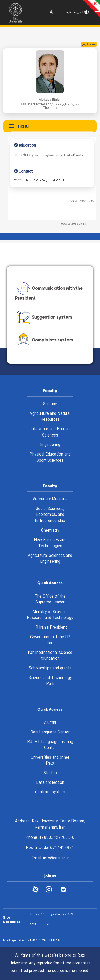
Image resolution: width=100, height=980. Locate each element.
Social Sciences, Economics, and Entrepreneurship (50, 515)
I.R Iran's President (50, 628)
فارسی (67, 12)
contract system (50, 792)
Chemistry (50, 531)
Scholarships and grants (50, 668)
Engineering (50, 445)
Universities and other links (50, 761)
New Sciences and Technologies (50, 543)
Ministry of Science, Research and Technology (50, 615)
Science (50, 404)
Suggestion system (44, 318)
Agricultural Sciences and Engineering (50, 559)
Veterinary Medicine (50, 499)
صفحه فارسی (89, 44)
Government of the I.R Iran (50, 640)
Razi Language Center (50, 732)
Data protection (50, 783)
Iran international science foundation (50, 656)
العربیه (79, 12)
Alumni (50, 723)
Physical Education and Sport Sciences (50, 458)
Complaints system (44, 340)
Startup (50, 773)
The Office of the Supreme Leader (50, 600)
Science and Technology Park (50, 681)
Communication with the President (49, 292)
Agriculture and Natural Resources (50, 417)
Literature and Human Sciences (50, 432)
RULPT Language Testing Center (50, 745)
